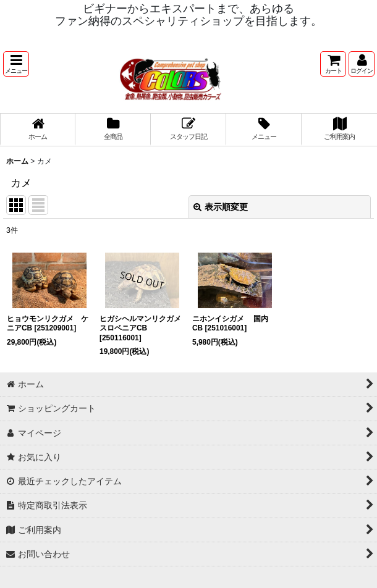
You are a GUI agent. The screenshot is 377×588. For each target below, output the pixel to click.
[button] (16, 64)
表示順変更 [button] (221, 207)
